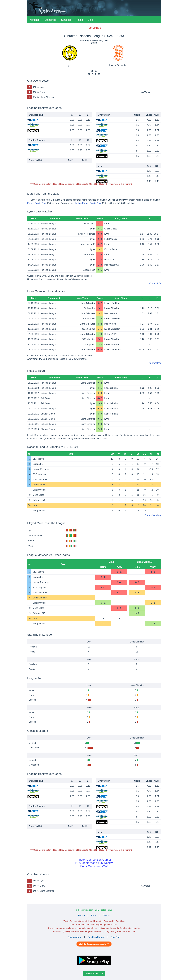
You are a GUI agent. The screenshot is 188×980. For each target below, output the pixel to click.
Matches (35, 20)
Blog (90, 20)
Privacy (81, 916)
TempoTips (94, 28)
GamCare (116, 937)
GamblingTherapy (96, 937)
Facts (80, 20)
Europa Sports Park (37, 203)
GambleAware (75, 937)
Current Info (155, 283)
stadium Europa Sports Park (88, 203)
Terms (94, 916)
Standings (50, 20)
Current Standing (153, 515)
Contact (107, 916)
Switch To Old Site (94, 973)
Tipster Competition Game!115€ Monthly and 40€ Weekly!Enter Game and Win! (94, 863)
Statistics (66, 20)
